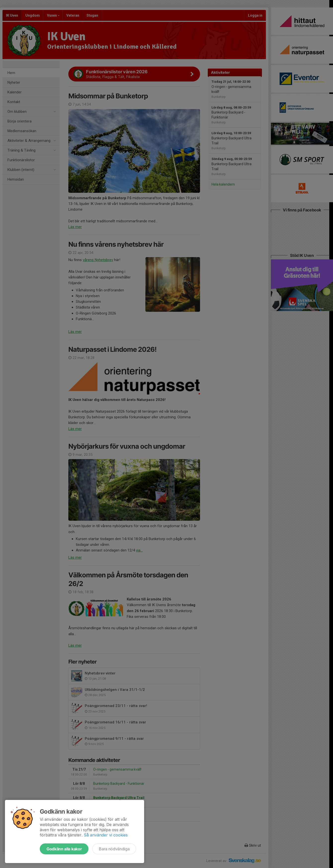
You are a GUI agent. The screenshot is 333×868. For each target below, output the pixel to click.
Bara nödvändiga (114, 849)
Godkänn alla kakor (64, 849)
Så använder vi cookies (106, 835)
